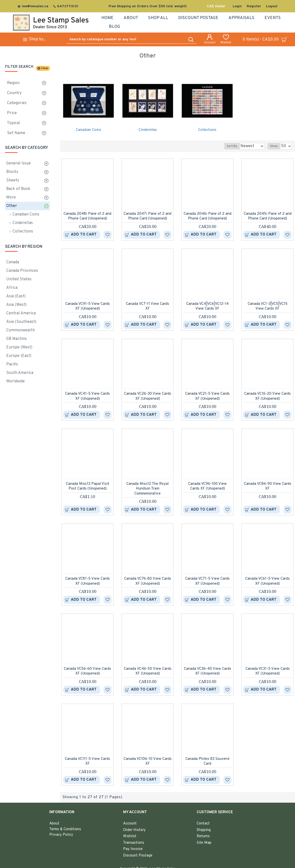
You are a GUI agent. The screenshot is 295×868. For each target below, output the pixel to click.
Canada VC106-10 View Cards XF (148, 762)
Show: (275, 146)
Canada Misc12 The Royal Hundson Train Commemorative (147, 489)
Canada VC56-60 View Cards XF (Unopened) (87, 671)
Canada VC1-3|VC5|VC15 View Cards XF (268, 306)
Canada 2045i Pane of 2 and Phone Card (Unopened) (268, 216)
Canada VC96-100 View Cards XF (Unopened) (207, 486)
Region (13, 83)
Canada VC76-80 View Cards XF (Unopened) (148, 581)
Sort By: (228, 146)
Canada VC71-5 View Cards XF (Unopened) (207, 581)
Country (14, 93)
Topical (14, 123)
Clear (45, 68)
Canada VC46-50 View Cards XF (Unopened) (148, 671)
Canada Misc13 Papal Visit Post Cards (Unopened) (88, 486)
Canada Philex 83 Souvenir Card (208, 762)
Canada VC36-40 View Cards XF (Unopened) (208, 671)
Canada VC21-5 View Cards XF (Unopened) (207, 396)
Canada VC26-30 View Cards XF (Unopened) (148, 396)
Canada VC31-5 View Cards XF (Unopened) (268, 671)
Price (12, 113)
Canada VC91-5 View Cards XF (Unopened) (88, 306)
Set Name (16, 133)
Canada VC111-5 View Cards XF (87, 762)
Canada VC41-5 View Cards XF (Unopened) (87, 396)
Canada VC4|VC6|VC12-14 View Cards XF (207, 306)
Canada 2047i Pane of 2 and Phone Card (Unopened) (147, 216)
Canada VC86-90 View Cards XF (268, 486)
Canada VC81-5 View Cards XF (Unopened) (88, 581)
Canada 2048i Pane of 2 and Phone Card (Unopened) (87, 216)
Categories (17, 103)
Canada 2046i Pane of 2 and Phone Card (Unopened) (208, 216)
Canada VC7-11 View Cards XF (147, 306)
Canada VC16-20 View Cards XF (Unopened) (267, 396)
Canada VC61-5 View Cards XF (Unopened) (267, 581)
